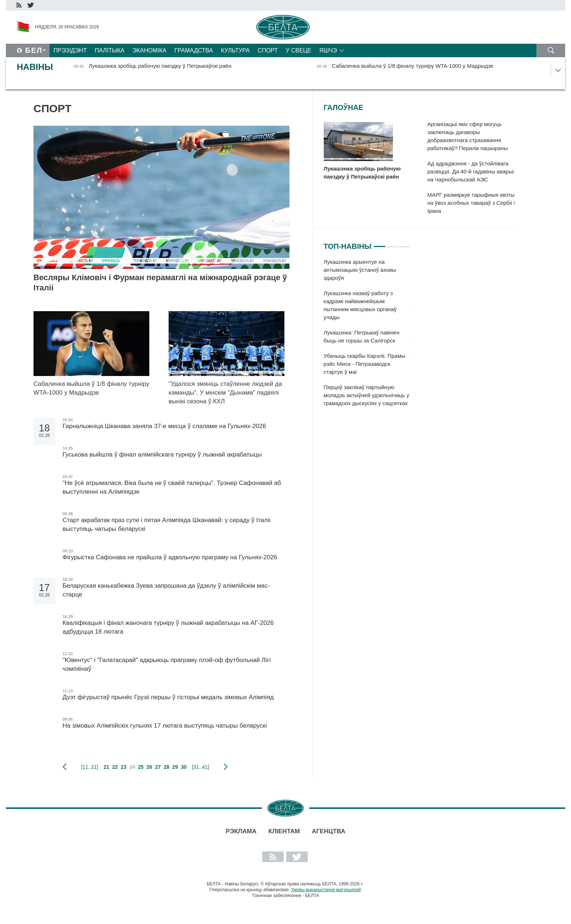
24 (132, 767)
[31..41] (200, 767)
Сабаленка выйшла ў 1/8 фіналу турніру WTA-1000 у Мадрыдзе (91, 388)
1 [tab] (380, 243)
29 (175, 767)
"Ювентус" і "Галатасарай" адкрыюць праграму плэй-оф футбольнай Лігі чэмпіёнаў (167, 664)
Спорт (268, 50)
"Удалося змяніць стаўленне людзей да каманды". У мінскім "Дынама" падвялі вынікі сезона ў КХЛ (225, 393)
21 (106, 767)
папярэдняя (65, 767)
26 (149, 767)
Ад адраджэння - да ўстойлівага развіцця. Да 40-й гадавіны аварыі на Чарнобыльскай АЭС (471, 171)
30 (184, 767)
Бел (34, 50)
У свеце (299, 50)
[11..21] (90, 767)
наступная (226, 767)
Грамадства (194, 50)
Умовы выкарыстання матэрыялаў (326, 890)
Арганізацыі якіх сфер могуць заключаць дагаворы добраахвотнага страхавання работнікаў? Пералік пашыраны (468, 136)
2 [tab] (392, 243)
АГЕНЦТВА (328, 831)
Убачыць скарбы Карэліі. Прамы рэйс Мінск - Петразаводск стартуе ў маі (365, 364)
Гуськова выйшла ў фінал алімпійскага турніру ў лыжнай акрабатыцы (162, 455)
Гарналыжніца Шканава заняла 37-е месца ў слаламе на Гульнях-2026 (164, 426)
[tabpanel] (367, 336)
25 (141, 767)
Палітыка (109, 50)
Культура (235, 50)
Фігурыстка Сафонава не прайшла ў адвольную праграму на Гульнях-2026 (170, 557)
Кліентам (284, 831)
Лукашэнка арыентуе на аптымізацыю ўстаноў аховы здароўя (360, 270)
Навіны (35, 67)
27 (158, 767)
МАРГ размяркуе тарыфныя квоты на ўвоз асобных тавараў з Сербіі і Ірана (471, 203)
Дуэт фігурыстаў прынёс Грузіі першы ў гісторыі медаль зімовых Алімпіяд (168, 697)
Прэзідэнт (70, 50)
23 (124, 767)
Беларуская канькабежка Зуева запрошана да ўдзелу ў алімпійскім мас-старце (166, 590)
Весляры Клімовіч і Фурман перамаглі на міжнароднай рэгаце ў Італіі (160, 283)
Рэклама (241, 831)
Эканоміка (149, 50)
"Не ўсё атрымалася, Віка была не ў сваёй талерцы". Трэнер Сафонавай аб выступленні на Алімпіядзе (172, 487)
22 (115, 767)
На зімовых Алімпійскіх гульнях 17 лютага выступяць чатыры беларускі (166, 726)
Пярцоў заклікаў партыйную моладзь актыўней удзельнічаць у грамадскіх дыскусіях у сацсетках (367, 395)
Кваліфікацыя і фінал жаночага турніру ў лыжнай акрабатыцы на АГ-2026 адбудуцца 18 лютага (168, 627)
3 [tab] (404, 243)
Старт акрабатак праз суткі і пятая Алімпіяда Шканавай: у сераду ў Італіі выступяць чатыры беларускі (167, 524)
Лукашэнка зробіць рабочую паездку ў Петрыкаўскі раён (362, 173)
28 (166, 767)
